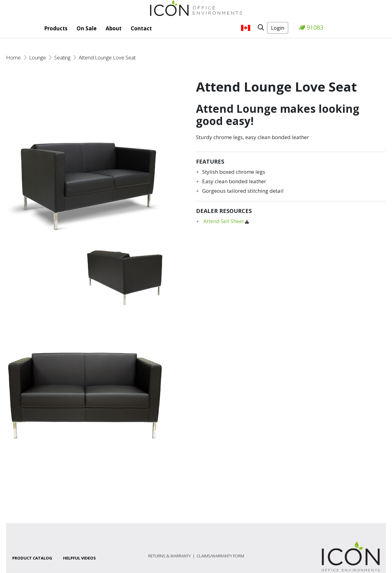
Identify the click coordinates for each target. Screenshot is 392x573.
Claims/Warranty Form (220, 556)
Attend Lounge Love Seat (107, 57)
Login (278, 28)
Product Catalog (32, 558)
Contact (141, 28)
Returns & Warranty (170, 556)
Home (13, 57)
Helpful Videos (79, 558)
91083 (311, 27)
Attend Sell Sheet (224, 221)
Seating (62, 57)
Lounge (38, 57)
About (114, 28)
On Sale (87, 28)
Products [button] (56, 28)
